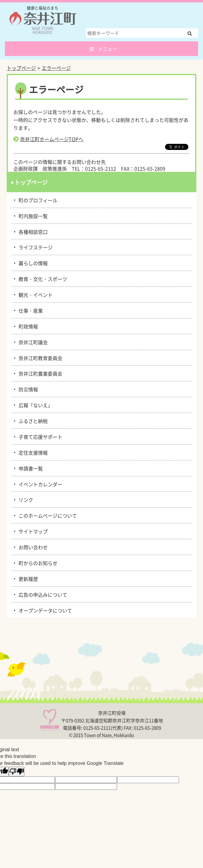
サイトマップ (32, 531)
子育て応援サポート (39, 436)
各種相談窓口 (32, 231)
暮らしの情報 (32, 263)
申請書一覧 (30, 468)
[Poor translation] (17, 772)
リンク (25, 499)
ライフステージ (34, 247)
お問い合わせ (32, 547)
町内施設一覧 (32, 216)
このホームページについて (47, 515)
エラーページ (56, 68)
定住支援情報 (32, 452)
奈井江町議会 (32, 342)
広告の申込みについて (42, 594)
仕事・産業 (30, 310)
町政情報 (27, 326)
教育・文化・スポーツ (42, 279)
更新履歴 (27, 578)
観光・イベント (34, 294)
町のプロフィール (37, 200)
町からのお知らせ (37, 563)
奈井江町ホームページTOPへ (52, 139)
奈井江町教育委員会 (39, 358)
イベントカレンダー (39, 484)
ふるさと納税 (32, 421)
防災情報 (27, 389)
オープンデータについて (44, 610)
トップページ (21, 68)
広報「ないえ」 (34, 405)
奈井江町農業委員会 (39, 373)
